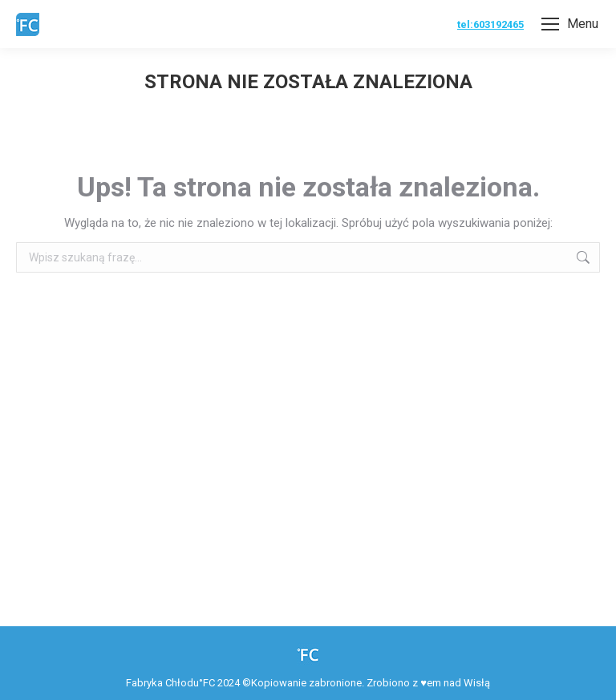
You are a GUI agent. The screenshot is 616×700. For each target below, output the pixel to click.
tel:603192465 (490, 24)
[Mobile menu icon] (570, 24)
